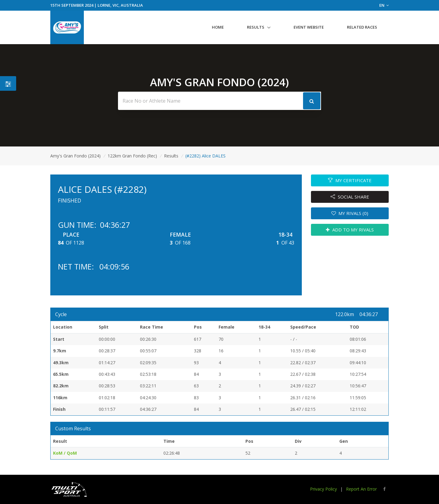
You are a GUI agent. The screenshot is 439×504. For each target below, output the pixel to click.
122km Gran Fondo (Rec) (132, 156)
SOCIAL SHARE (350, 197)
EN (384, 5)
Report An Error (361, 489)
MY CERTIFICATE (350, 180)
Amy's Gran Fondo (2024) (75, 156)
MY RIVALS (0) (350, 213)
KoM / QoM (65, 453)
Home (218, 27)
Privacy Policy (323, 489)
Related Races (362, 27)
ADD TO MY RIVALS (350, 230)
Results (256, 27)
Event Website (309, 27)
